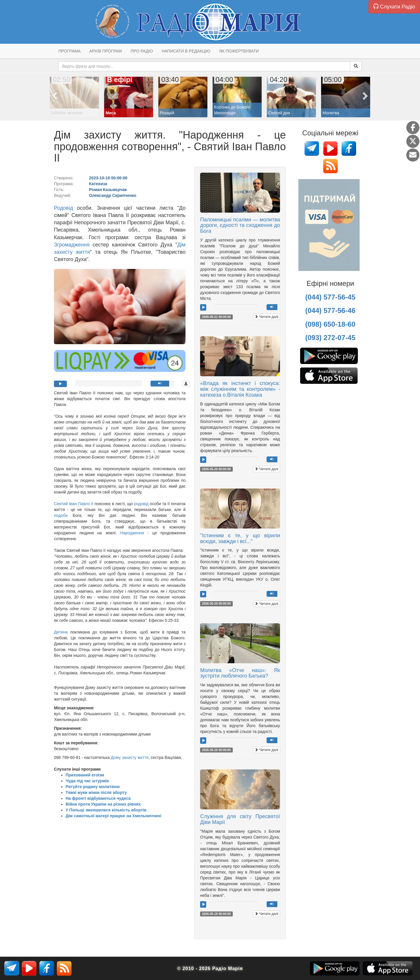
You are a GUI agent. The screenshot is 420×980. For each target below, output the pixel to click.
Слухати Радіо (394, 7)
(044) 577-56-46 (330, 310)
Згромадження (72, 245)
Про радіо (142, 51)
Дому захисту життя (130, 757)
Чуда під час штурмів (87, 781)
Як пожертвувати (239, 51)
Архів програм (105, 51)
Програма (69, 51)
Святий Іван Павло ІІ (74, 504)
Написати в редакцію (186, 51)
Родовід (65, 208)
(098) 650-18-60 (330, 324)
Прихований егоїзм (85, 775)
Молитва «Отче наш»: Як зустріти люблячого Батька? (240, 673)
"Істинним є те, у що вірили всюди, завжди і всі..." (240, 538)
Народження (134, 533)
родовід (141, 504)
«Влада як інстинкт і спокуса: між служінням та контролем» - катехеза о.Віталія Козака (240, 389)
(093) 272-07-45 (330, 338)
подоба (61, 515)
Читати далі (266, 317)
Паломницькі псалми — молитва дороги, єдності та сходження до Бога (240, 225)
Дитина (61, 632)
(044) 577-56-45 (330, 297)
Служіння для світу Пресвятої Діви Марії (240, 819)
